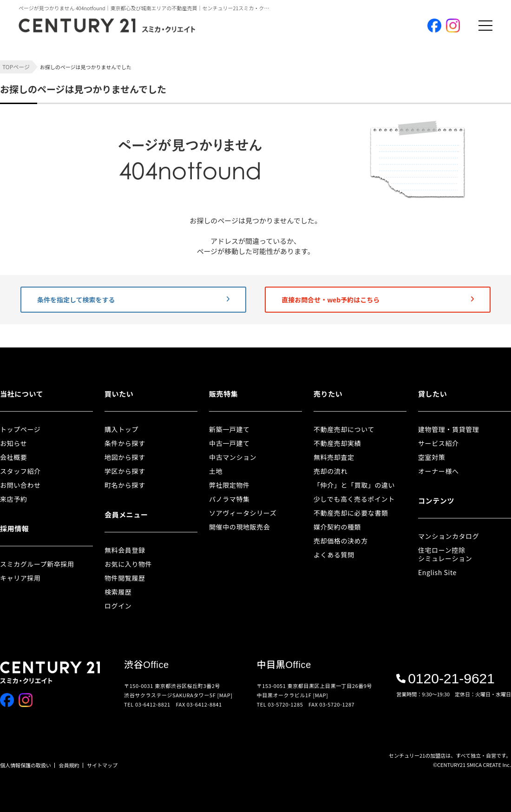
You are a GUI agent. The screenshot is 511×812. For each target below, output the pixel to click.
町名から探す (125, 485)
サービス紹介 (439, 443)
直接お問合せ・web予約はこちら (378, 300)
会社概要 (13, 457)
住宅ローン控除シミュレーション (445, 554)
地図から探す (125, 457)
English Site (437, 572)
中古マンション (233, 457)
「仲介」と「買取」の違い (354, 485)
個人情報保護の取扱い (26, 765)
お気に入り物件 (128, 564)
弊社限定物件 (229, 485)
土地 (216, 471)
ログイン (118, 606)
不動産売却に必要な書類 (351, 513)
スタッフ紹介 (20, 471)
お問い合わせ (20, 485)
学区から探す (125, 471)
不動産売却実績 (337, 443)
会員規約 (69, 765)
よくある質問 (334, 555)
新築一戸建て (229, 429)
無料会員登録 (125, 550)
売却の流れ (331, 471)
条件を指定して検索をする (133, 300)
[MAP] (225, 695)
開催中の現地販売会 (239, 527)
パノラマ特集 (229, 499)
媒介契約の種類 (337, 527)
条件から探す (125, 443)
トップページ (20, 429)
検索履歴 (118, 592)
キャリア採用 (20, 578)
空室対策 (432, 457)
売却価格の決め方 (341, 541)
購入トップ (121, 429)
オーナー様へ (439, 471)
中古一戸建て (229, 443)
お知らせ (13, 443)
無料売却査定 (334, 457)
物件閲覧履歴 (125, 578)
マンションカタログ (449, 536)
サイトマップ (102, 765)
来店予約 (13, 499)
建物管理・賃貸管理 (449, 429)
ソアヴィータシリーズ (243, 513)
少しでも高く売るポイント (354, 499)
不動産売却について (344, 429)
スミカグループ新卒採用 (37, 564)
